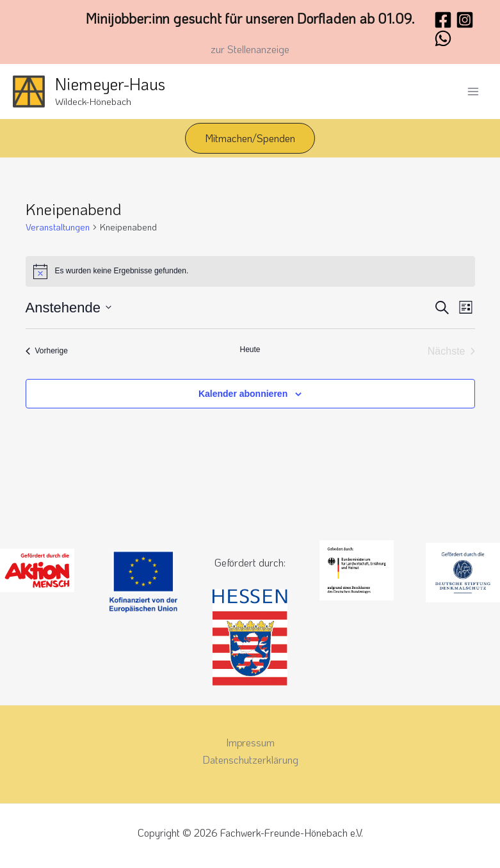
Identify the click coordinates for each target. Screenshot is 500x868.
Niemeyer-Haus (110, 84)
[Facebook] (443, 20)
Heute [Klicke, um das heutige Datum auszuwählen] (250, 350)
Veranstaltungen (58, 227)
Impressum (250, 742)
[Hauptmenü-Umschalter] (473, 92)
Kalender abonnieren (243, 394)
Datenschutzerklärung (250, 759)
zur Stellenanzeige (250, 49)
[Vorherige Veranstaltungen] (47, 351)
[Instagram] (465, 20)
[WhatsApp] (443, 38)
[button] (250, 138)
